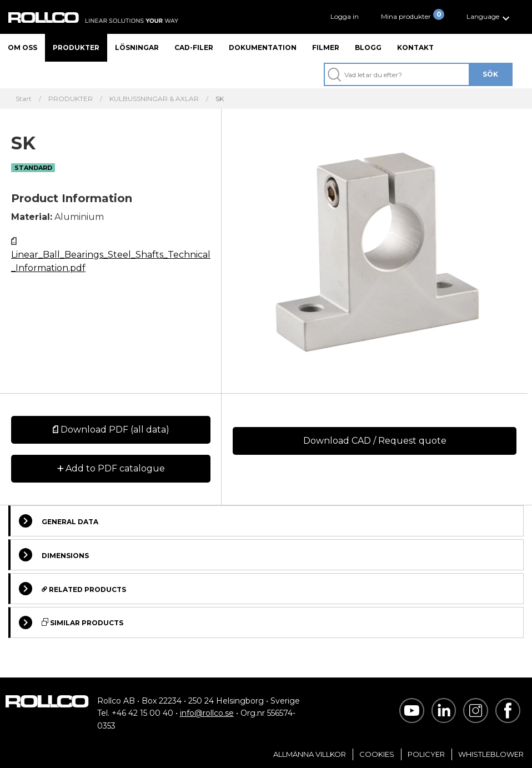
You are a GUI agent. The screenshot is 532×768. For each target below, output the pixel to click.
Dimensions (54, 555)
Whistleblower (491, 754)
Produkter (76, 47)
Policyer (426, 754)
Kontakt (415, 47)
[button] (490, 17)
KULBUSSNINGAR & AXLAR (154, 99)
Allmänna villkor (310, 754)
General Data (59, 521)
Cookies (377, 754)
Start (24, 99)
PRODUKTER (71, 99)
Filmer (326, 47)
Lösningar (137, 47)
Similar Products (71, 623)
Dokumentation (263, 47)
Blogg (368, 47)
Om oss (22, 47)
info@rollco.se (207, 713)
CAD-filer (194, 47)
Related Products (72, 589)
